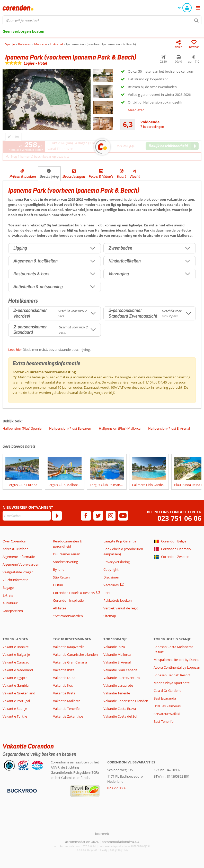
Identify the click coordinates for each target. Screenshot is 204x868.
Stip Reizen (61, 577)
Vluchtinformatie (15, 580)
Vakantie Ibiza (64, 670)
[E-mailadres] (27, 516)
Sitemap (110, 616)
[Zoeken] (197, 20)
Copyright (111, 569)
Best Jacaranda (165, 698)
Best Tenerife (163, 721)
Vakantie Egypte (15, 678)
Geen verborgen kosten (23, 31)
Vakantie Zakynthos (68, 716)
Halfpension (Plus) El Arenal (169, 428)
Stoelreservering (65, 562)
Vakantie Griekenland (19, 693)
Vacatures (111, 585)
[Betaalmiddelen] (21, 790)
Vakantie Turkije (15, 716)
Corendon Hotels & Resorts (74, 593)
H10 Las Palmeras (167, 706)
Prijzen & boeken (23, 176)
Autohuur (10, 603)
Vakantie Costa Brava (120, 709)
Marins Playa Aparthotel (172, 683)
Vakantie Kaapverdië (69, 647)
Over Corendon (14, 541)
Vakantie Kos (63, 685)
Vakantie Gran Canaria (70, 662)
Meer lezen (136, 110)
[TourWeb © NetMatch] (102, 834)
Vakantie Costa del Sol (120, 716)
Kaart (121, 176)
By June (59, 569)
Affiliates (60, 608)
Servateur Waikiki (167, 714)
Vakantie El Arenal (117, 662)
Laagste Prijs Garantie (120, 541)
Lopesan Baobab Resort (172, 675)
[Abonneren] (57, 516)
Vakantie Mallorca (67, 701)
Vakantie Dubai (65, 678)
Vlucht (135, 176)
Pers (107, 593)
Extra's (8, 595)
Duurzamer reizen (67, 554)
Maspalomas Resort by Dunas (176, 660)
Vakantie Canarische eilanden (75, 654)
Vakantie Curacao (16, 662)
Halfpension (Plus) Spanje (22, 428)
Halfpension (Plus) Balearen (70, 428)
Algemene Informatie (19, 557)
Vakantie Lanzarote (118, 685)
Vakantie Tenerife (66, 709)
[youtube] (123, 516)
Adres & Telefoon (16, 549)
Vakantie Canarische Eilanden (126, 701)
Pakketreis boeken (118, 600)
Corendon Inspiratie (68, 600)
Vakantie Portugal (16, 701)
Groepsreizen (13, 611)
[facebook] (86, 516)
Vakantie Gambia (16, 685)
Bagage (8, 588)
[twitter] (98, 516)
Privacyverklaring (117, 562)
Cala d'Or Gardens (167, 691)
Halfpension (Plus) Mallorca (120, 428)
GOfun (58, 585)
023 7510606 (117, 788)
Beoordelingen (74, 176)
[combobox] (102, 20)
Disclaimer (111, 577)
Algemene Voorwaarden (21, 564)
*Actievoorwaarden (68, 616)
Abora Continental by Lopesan (177, 667)
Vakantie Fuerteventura (122, 678)
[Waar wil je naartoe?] (102, 20)
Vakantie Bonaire (16, 647)
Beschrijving (49, 176)
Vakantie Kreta (64, 693)
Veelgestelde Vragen (18, 572)
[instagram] (111, 516)
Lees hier (15, 350)
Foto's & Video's (101, 176)
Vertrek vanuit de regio (121, 608)
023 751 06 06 (179, 518)
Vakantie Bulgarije (16, 654)
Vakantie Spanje (15, 709)
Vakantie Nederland (18, 670)
